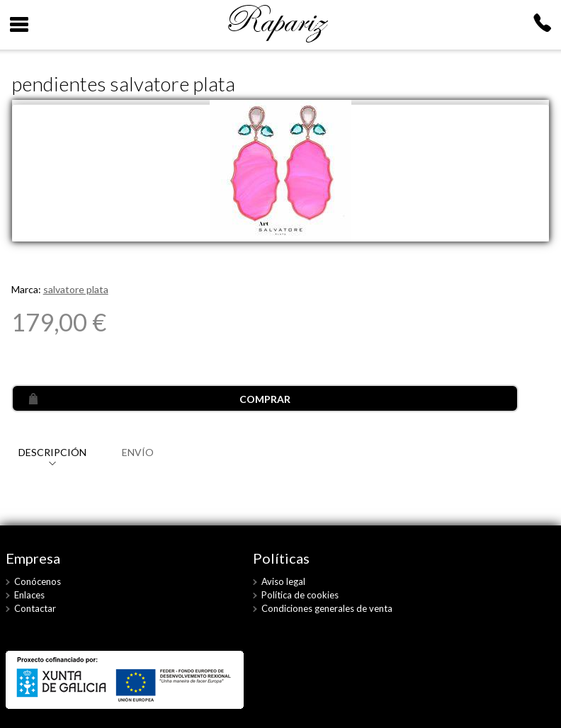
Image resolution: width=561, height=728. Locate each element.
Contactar (35, 608)
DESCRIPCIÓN (52, 452)
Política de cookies (300, 595)
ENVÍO (138, 452)
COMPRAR (265, 399)
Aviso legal (283, 581)
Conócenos (38, 581)
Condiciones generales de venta (327, 608)
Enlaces (29, 595)
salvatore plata (76, 289)
